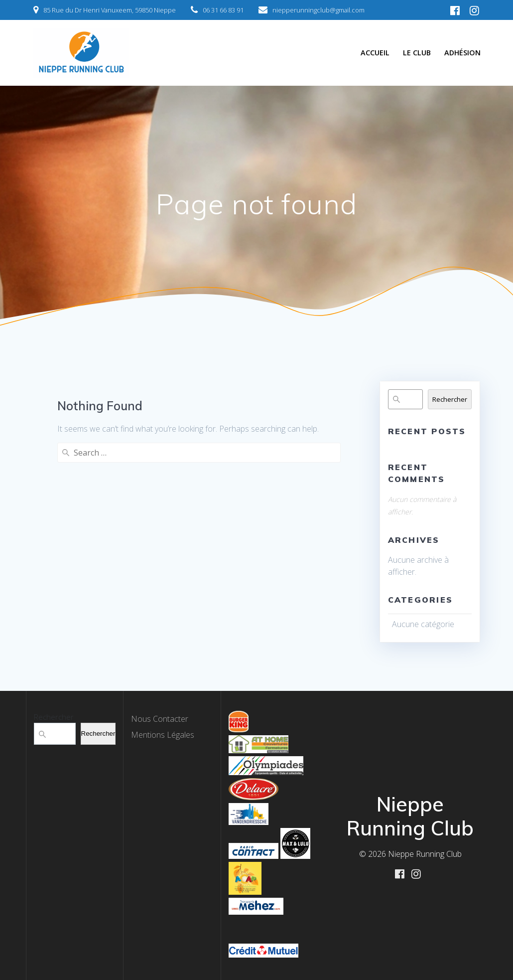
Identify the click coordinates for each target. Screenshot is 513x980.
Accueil (375, 53)
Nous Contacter (160, 719)
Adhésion (462, 53)
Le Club (417, 53)
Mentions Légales (163, 735)
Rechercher (450, 399)
